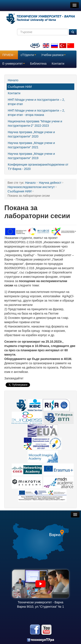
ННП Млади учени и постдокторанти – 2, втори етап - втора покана (36, 113)
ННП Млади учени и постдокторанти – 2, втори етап (36, 102)
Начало (13, 80)
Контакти (58, 64)
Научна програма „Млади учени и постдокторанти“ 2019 (31, 156)
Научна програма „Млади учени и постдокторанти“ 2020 (31, 134)
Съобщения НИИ (20, 87)
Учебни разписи (53, 55)
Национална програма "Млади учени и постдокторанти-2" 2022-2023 (35, 123)
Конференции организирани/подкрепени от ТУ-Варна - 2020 (38, 167)
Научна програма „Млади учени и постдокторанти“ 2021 (31, 145)
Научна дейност (50, 183)
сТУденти (28, 55)
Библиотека (38, 64)
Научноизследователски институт (31, 187)
